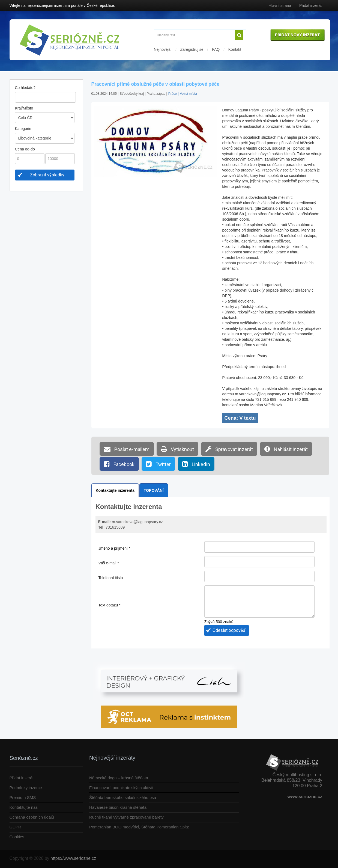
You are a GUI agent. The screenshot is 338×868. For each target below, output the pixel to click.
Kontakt (235, 49)
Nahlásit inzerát (286, 449)
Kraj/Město (24, 108)
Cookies (17, 837)
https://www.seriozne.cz (73, 858)
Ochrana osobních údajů (32, 817)
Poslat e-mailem (127, 449)
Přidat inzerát (310, 5)
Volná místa (188, 94)
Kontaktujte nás (24, 807)
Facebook (119, 464)
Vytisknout (177, 449)
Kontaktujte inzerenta (115, 490)
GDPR (15, 827)
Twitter (158, 464)
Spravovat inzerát (229, 449)
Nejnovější (163, 49)
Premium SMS (23, 797)
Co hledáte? (25, 88)
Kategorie (23, 129)
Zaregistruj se (192, 49)
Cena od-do (25, 149)
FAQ (216, 49)
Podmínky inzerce (26, 788)
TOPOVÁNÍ (154, 490)
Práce (173, 94)
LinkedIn (196, 464)
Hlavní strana (280, 5)
